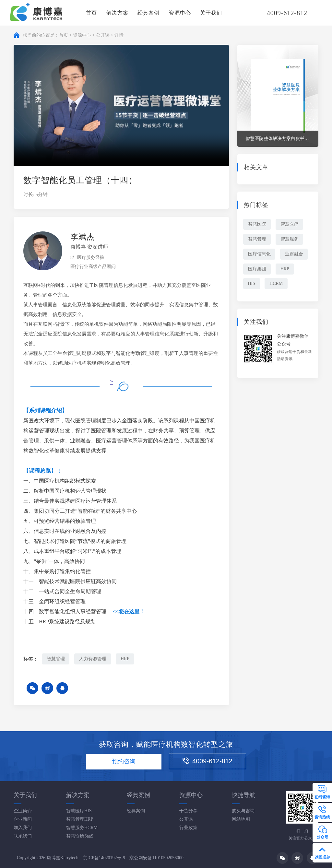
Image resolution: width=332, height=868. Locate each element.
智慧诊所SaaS (80, 836)
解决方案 (117, 13)
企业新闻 (23, 819)
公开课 (103, 35)
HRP (126, 659)
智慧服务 (290, 239)
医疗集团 (257, 269)
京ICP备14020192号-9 (104, 858)
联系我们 (23, 836)
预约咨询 (124, 762)
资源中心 (180, 13)
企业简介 (23, 811)
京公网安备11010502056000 (157, 858)
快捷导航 (243, 795)
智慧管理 (56, 659)
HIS (252, 284)
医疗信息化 (259, 254)
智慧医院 (257, 224)
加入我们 (23, 828)
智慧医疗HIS (79, 811)
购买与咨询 (243, 811)
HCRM (276, 284)
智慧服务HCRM (82, 828)
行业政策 (188, 828)
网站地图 (241, 819)
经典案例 (148, 13)
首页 (91, 13)
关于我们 (211, 13)
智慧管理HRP (80, 819)
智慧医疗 (290, 224)
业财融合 (294, 254)
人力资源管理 (93, 659)
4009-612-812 (209, 761)
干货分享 (188, 811)
